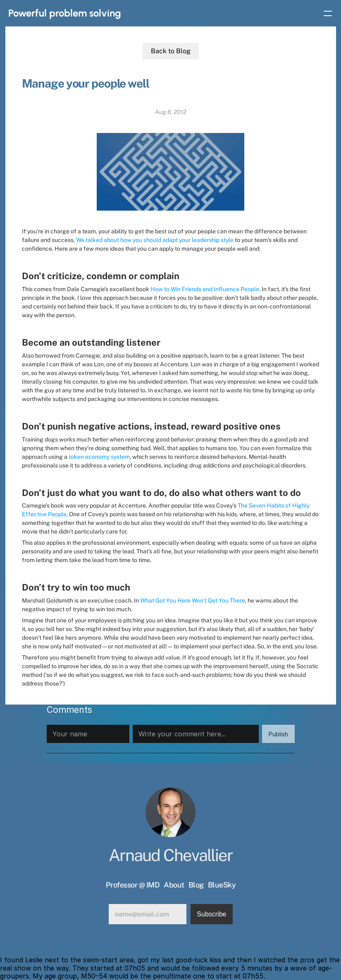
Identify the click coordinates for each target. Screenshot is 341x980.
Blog (196, 885)
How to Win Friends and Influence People (205, 289)
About (174, 885)
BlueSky (222, 885)
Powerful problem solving (65, 13)
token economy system (99, 457)
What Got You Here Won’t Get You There (193, 600)
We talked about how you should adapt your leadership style (155, 240)
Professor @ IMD (133, 885)
